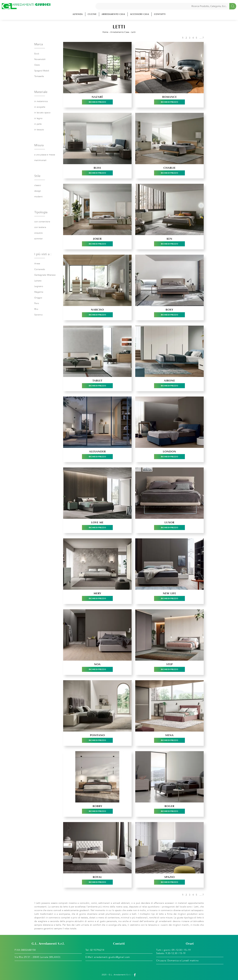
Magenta (39, 292)
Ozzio (37, 65)
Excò (37, 54)
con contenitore (42, 222)
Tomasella (39, 76)
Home (105, 32)
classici (38, 185)
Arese (37, 264)
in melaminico (41, 101)
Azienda (78, 14)
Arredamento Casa (113, 14)
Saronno (38, 315)
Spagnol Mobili (42, 71)
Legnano (39, 286)
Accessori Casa (140, 14)
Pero (37, 303)
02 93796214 (97, 950)
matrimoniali (40, 160)
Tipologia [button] (41, 212)
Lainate (38, 281)
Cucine (92, 14)
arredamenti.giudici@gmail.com (112, 957)
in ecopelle (40, 107)
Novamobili (40, 59)
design (38, 191)
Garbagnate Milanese (45, 275)
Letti (133, 32)
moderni (38, 197)
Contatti (160, 14)
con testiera (40, 227)
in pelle (38, 124)
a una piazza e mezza (45, 155)
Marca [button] (39, 44)
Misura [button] (39, 145)
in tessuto (39, 130)
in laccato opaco (42, 113)
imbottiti (38, 233)
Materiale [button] (41, 92)
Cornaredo (40, 269)
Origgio (38, 298)
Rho (36, 309)
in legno (38, 118)
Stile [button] (37, 176)
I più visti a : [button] (43, 254)
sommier (39, 239)
